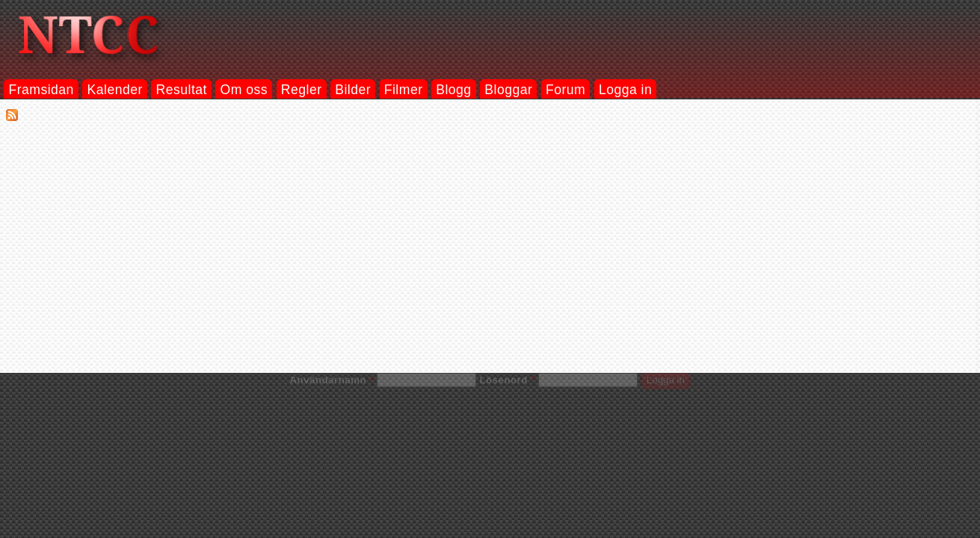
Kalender (115, 90)
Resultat (182, 90)
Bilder (353, 90)
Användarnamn (331, 380)
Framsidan (41, 90)
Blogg (453, 90)
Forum (565, 90)
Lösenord (507, 380)
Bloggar (508, 90)
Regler (302, 90)
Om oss (244, 90)
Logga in (625, 90)
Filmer (404, 90)
